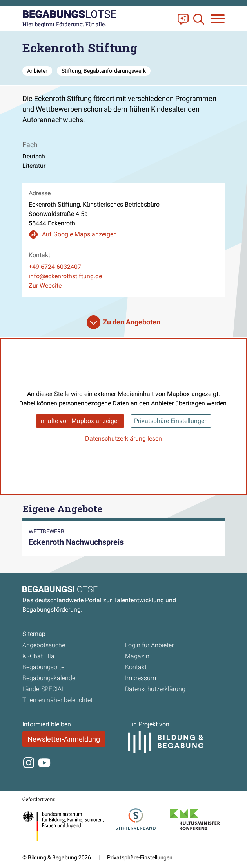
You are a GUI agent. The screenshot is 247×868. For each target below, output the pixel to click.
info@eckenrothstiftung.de (65, 276)
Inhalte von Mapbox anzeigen (80, 421)
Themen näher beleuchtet (57, 700)
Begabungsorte (43, 667)
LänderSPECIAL (44, 689)
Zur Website (45, 285)
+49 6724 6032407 (55, 267)
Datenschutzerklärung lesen (123, 439)
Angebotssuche (44, 645)
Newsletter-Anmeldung (64, 739)
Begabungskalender (50, 678)
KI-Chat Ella (38, 656)
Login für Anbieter (149, 645)
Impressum (141, 678)
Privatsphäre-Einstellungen (171, 421)
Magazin (137, 656)
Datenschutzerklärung (155, 689)
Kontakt (136, 667)
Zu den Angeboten (132, 322)
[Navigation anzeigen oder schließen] (218, 19)
